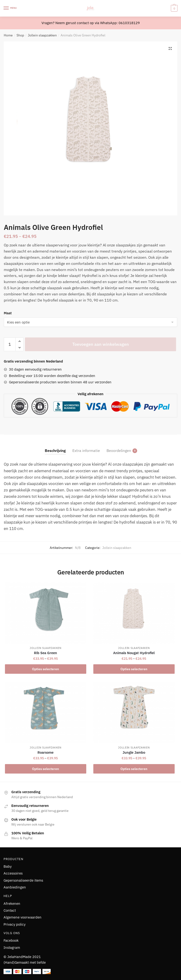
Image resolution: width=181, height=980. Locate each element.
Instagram (12, 947)
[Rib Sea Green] (46, 613)
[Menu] (11, 8)
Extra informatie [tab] (86, 451)
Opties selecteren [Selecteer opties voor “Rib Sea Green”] (45, 669)
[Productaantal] (10, 344)
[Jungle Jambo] (134, 713)
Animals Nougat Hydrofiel (134, 653)
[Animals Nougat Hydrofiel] (134, 613)
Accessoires (13, 873)
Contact (10, 910)
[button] (170, 48)
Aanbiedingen (15, 887)
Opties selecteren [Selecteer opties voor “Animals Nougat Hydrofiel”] (134, 669)
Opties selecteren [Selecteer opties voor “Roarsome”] (45, 769)
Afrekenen (12, 903)
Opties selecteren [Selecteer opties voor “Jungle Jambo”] (134, 769)
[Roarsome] (46, 713)
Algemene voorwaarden (23, 917)
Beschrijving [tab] (55, 451)
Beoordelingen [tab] (119, 451)
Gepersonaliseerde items (23, 880)
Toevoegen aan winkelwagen (101, 344)
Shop (20, 35)
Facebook (11, 940)
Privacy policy (14, 924)
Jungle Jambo (134, 752)
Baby (8, 866)
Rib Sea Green (45, 653)
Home (8, 35)
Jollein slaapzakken (42, 35)
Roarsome (45, 752)
